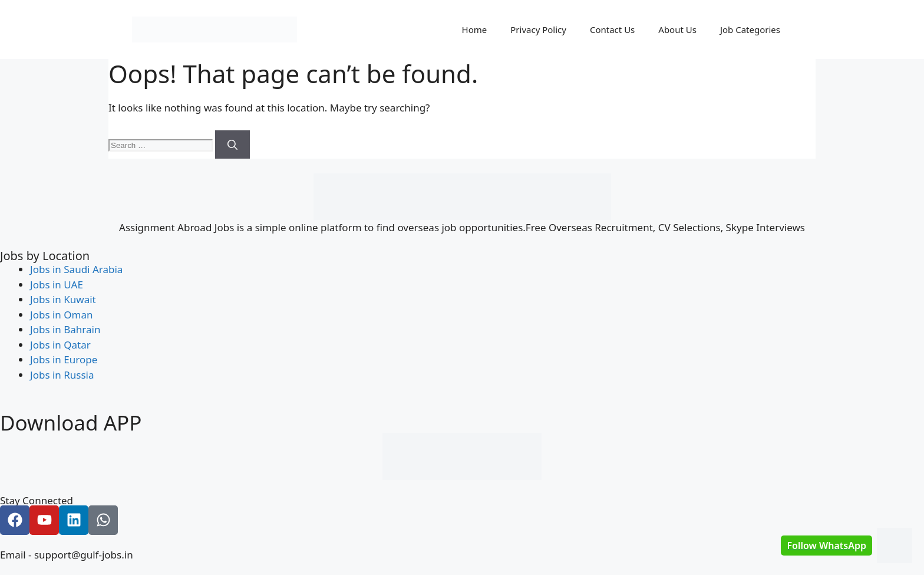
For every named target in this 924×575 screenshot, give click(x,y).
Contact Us (612, 29)
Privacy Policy (538, 29)
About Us (677, 29)
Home (475, 29)
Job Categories (750, 29)
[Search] (232, 144)
